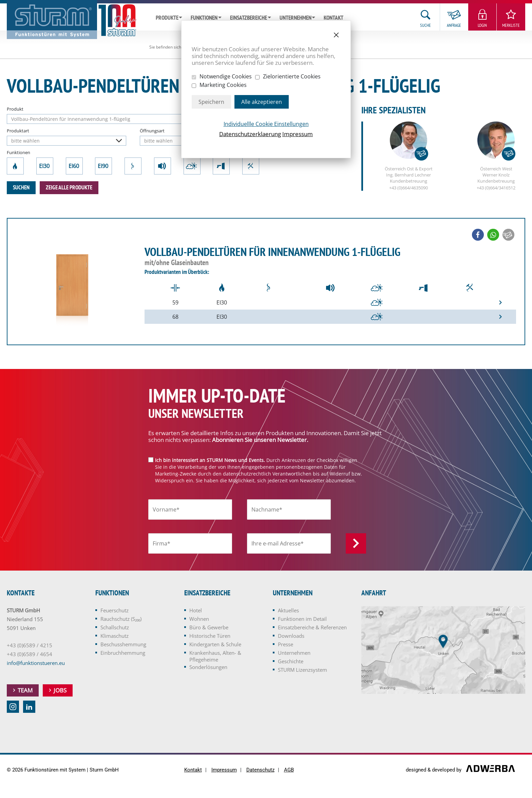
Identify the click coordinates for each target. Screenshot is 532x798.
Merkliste (511, 25)
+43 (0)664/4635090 (408, 188)
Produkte (167, 18)
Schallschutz (163, 166)
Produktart (18, 131)
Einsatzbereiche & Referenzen (312, 627)
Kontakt (334, 18)
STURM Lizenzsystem (302, 670)
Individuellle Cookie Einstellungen (266, 124)
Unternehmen (296, 18)
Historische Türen (210, 636)
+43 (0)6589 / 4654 (30, 654)
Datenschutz (260, 770)
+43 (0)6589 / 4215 (30, 645)
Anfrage (454, 25)
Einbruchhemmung (251, 166)
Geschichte (291, 661)
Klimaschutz (192, 166)
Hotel (196, 610)
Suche (425, 25)
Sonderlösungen (208, 667)
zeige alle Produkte (69, 188)
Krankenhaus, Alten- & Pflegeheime (215, 656)
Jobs (60, 690)
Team (25, 690)
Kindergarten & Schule (215, 644)
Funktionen (204, 18)
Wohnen (199, 619)
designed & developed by (434, 770)
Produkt (15, 109)
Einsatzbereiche (249, 18)
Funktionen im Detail (302, 619)
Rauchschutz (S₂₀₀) (133, 166)
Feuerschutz (15, 166)
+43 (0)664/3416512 (496, 188)
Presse (286, 644)
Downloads (291, 636)
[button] (478, 235)
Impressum (298, 134)
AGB (289, 770)
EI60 (74, 166)
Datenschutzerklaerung (250, 134)
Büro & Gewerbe (209, 627)
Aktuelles (288, 610)
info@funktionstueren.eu (36, 663)
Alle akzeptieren (262, 102)
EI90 (103, 166)
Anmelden (356, 543)
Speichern (211, 102)
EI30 (45, 166)
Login (482, 25)
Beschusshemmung (221, 166)
